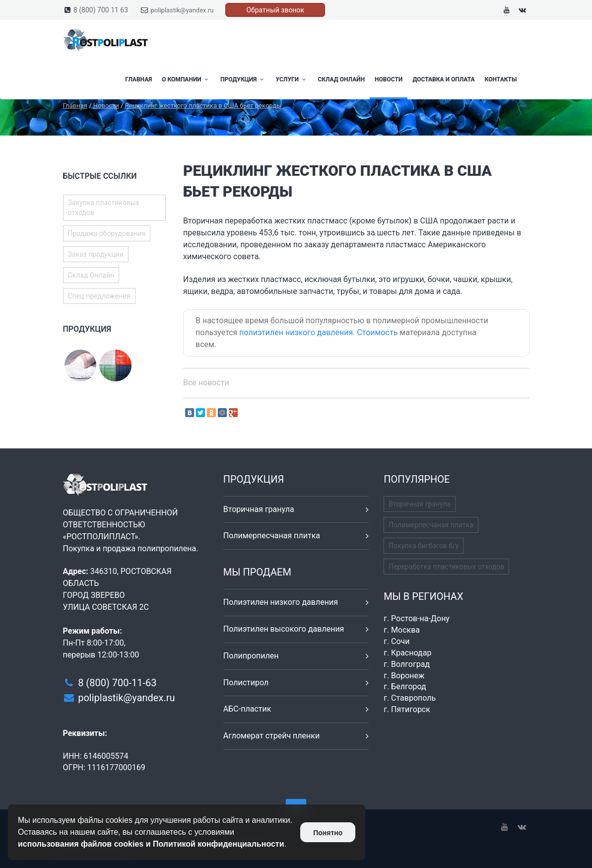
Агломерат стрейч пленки (271, 736)
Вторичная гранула (259, 509)
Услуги (292, 79)
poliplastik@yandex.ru (182, 10)
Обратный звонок (275, 10)
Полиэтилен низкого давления (281, 602)
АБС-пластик (247, 709)
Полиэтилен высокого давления (284, 629)
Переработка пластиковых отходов (446, 567)
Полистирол (246, 683)
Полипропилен (251, 656)
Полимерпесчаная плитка (272, 536)
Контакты (501, 79)
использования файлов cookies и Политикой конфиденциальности (151, 844)
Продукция (243, 79)
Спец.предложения (99, 296)
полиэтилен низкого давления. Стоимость (318, 332)
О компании (186, 79)
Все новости (206, 383)
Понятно (328, 833)
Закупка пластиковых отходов (104, 208)
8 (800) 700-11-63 (117, 683)
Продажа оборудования (107, 233)
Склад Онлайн (341, 79)
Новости (389, 79)
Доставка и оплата (443, 79)
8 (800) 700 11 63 (101, 10)
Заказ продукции (96, 254)
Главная (138, 79)
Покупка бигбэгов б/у (424, 546)
